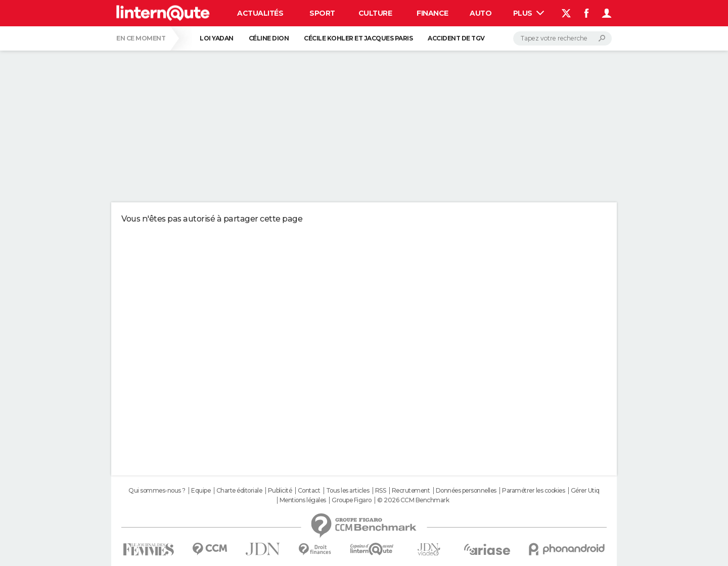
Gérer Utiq (585, 491)
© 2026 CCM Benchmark (413, 500)
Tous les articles (348, 491)
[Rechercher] (562, 38)
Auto (481, 13)
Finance (433, 13)
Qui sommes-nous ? (157, 491)
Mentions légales (303, 500)
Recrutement (411, 491)
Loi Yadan (217, 38)
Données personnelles (466, 491)
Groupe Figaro (352, 500)
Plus (529, 13)
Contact (309, 491)
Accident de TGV (456, 38)
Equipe (201, 491)
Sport (322, 13)
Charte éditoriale (239, 491)
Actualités (260, 13)
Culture (375, 13)
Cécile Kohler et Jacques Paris (358, 38)
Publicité (280, 491)
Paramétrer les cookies (533, 491)
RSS (381, 491)
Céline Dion (269, 38)
